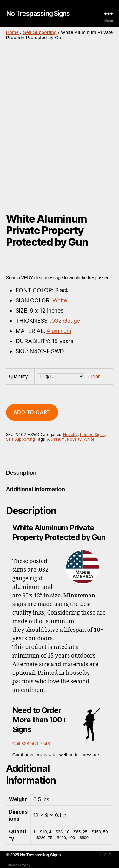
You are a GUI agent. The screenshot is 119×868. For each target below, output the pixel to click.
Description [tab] (21, 473)
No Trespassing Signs (38, 14)
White (60, 300)
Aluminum (59, 331)
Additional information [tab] (36, 489)
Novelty (70, 434)
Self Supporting (40, 32)
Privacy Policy (18, 865)
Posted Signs (92, 434)
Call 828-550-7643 (31, 744)
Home (12, 32)
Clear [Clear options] (94, 376)
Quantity (18, 376)
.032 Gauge (65, 321)
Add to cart (32, 412)
